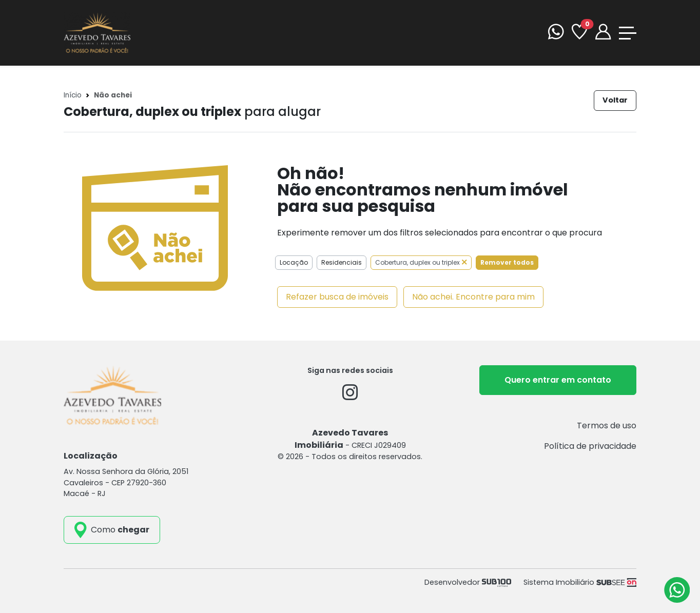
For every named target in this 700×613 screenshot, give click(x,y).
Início (73, 95)
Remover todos (507, 262)
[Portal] (603, 33)
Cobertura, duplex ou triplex (421, 262)
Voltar (615, 100)
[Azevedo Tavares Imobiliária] (97, 32)
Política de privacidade (590, 446)
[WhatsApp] (556, 33)
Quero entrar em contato (558, 380)
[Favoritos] (579, 33)
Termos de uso (607, 426)
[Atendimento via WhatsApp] (677, 590)
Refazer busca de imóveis (337, 297)
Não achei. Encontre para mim (473, 297)
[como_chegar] (112, 530)
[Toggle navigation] (628, 33)
